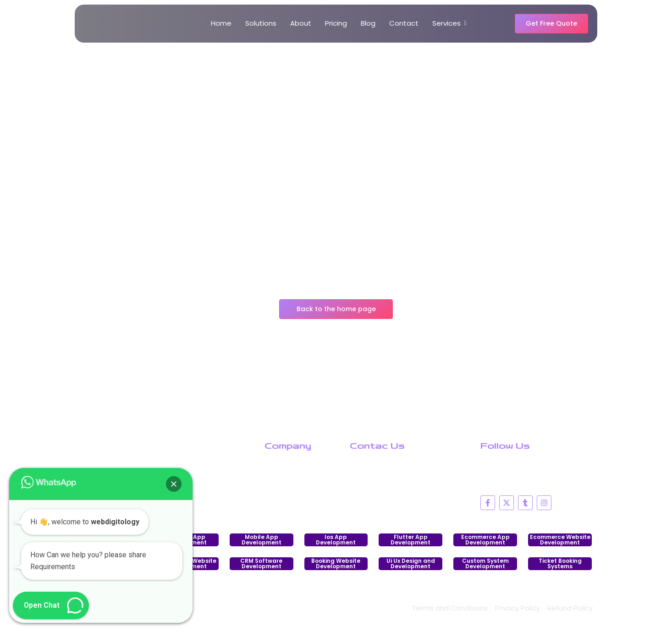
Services (448, 23)
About (301, 23)
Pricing (336, 23)
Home (221, 23)
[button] (174, 484)
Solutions (261, 23)
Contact (404, 23)
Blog (368, 23)
